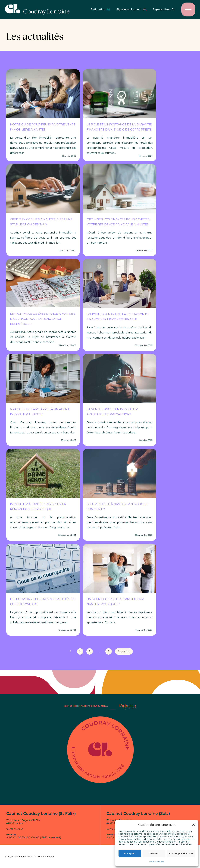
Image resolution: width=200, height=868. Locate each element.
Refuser (154, 853)
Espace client (164, 9)
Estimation (100, 9)
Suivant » (124, 652)
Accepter (130, 853)
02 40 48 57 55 (115, 829)
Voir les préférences (181, 853)
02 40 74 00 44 (15, 829)
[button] (194, 825)
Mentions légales (157, 861)
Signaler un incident (131, 9)
